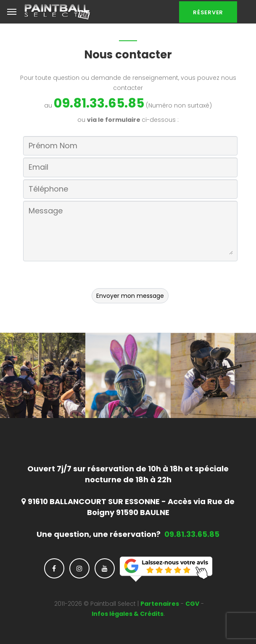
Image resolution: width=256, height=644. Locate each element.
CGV (192, 604)
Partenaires (160, 604)
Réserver (208, 12)
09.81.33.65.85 (99, 103)
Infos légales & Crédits (128, 614)
